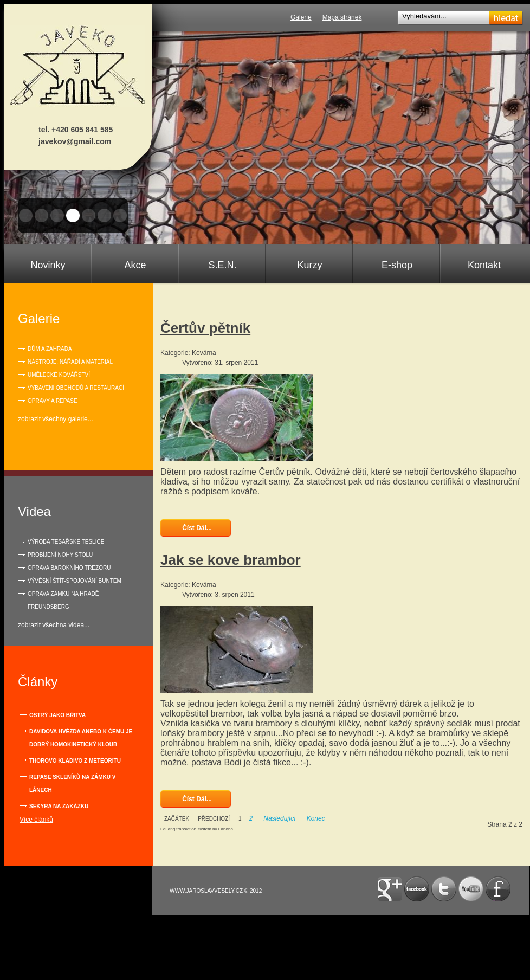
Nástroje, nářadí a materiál (70, 362)
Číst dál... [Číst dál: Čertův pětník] (196, 528)
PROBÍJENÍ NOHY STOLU (60, 555)
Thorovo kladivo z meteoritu (75, 761)
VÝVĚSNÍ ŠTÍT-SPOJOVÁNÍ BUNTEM (75, 581)
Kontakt (484, 265)
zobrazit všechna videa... (54, 625)
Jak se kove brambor (231, 560)
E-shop (397, 265)
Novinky (48, 265)
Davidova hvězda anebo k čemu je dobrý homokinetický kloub (81, 738)
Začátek (177, 819)
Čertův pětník (205, 328)
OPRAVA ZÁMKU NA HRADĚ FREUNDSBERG (63, 600)
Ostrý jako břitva (57, 715)
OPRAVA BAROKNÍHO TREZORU (69, 568)
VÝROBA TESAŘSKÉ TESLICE (66, 542)
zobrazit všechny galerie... (56, 419)
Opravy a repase (53, 401)
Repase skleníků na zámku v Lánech (72, 784)
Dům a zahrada (50, 349)
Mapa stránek (342, 17)
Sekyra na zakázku (59, 806)
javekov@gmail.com (75, 141)
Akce (135, 265)
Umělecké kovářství (59, 375)
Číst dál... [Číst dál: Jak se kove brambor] (196, 799)
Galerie (301, 17)
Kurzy (309, 265)
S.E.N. (222, 265)
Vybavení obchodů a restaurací (76, 388)
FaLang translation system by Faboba (197, 829)
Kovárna (204, 353)
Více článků (36, 820)
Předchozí (214, 819)
